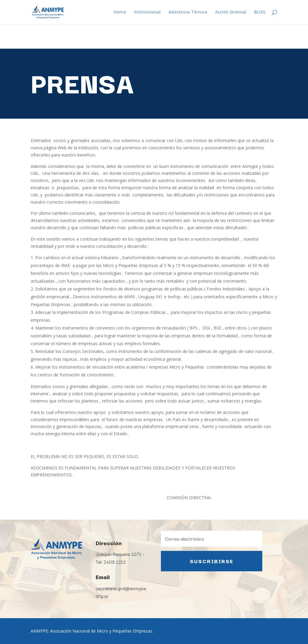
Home (120, 12)
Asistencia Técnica (188, 12)
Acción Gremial (231, 12)
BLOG (260, 12)
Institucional (147, 12)
